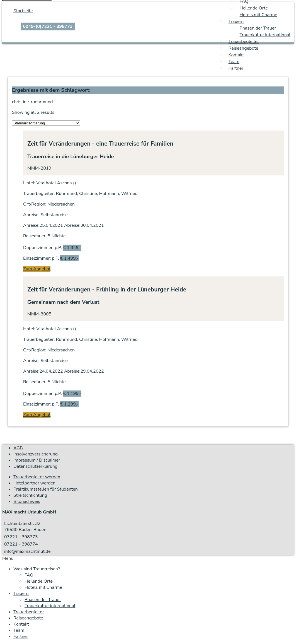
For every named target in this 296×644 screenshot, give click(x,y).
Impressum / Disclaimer (37, 460)
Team (234, 62)
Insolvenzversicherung (36, 454)
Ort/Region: (35, 204)
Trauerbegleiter (244, 42)
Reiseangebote (243, 48)
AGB (18, 448)
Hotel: (29, 183)
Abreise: (72, 225)
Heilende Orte (254, 8)
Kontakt (236, 55)
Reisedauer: (35, 236)
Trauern (236, 21)
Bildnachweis (27, 501)
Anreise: (31, 215)
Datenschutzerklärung (35, 466)
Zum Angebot (37, 269)
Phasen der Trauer (258, 28)
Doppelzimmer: (38, 248)
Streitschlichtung (30, 495)
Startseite (23, 11)
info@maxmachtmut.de (27, 551)
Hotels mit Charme (259, 15)
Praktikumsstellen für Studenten (46, 489)
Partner (236, 68)
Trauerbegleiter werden (37, 477)
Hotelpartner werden (34, 483)
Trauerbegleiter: (39, 194)
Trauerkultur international (265, 35)
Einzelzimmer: (37, 258)
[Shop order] (46, 123)
